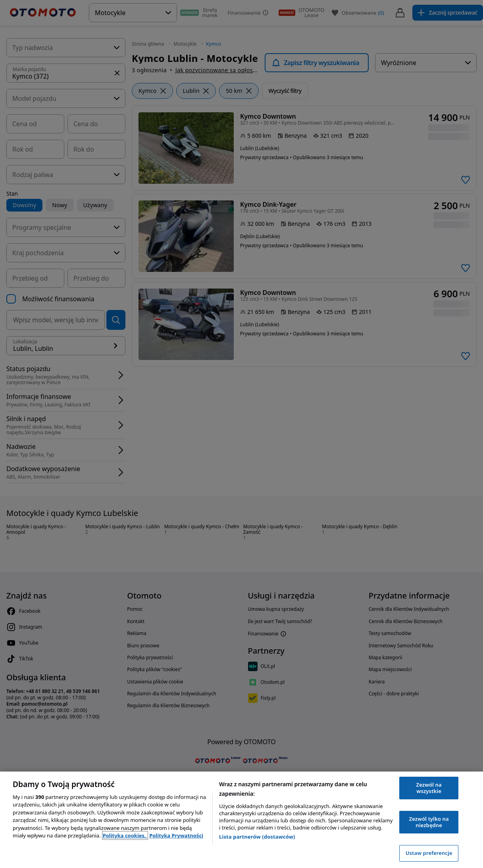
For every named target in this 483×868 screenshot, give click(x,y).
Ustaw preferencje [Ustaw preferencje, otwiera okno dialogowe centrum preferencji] (429, 853)
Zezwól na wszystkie (429, 788)
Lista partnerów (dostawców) (257, 837)
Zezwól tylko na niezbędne (429, 822)
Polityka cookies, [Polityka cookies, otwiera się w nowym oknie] (125, 835)
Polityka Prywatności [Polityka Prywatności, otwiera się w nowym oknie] (176, 835)
